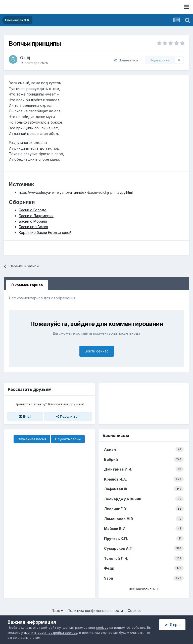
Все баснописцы (144, 589)
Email (25, 416)
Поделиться (126, 60)
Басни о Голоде (33, 210)
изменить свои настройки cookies (49, 632)
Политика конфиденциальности (95, 611)
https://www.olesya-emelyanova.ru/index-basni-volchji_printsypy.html (76, 192)
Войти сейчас (97, 351)
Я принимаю (175, 625)
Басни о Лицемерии (36, 216)
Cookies (135, 611)
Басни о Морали (33, 221)
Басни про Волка (33, 227)
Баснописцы (116, 435)
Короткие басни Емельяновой (45, 233)
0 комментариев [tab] (27, 285)
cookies (102, 627)
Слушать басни (68, 439)
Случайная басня (32, 439)
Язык (57, 611)
